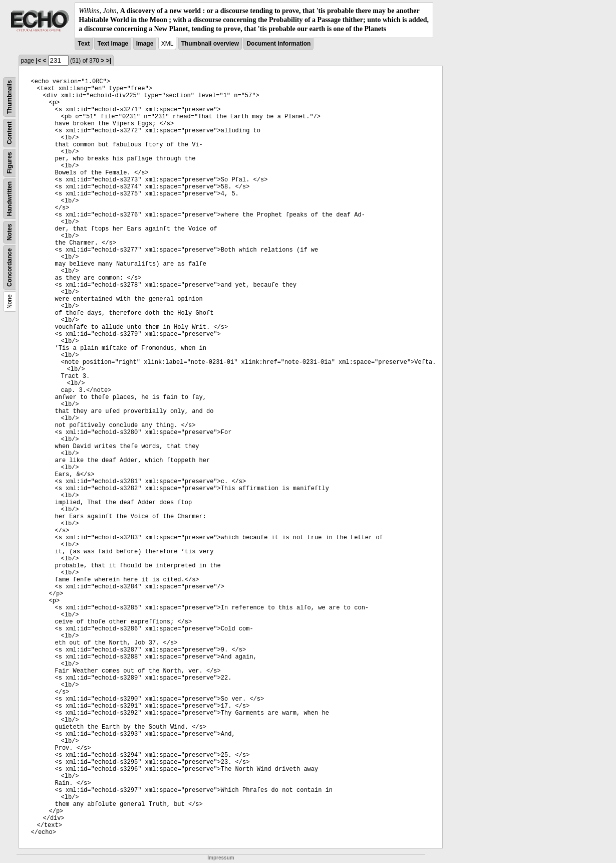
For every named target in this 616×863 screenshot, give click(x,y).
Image (145, 44)
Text (84, 44)
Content (10, 133)
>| (109, 61)
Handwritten (10, 198)
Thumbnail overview (210, 44)
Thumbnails (10, 96)
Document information (278, 44)
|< (39, 61)
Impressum (221, 858)
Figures (10, 163)
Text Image (113, 44)
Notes (10, 232)
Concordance (10, 267)
